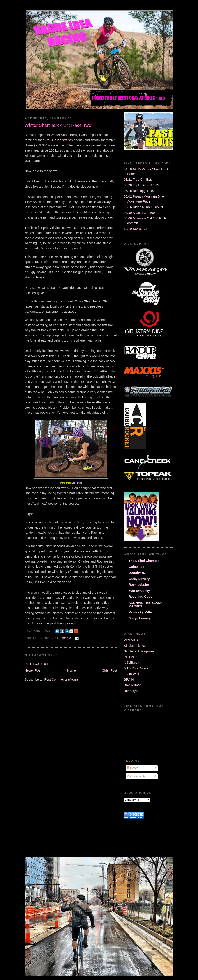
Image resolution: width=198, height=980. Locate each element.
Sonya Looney (140, 618)
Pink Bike (131, 657)
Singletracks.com (136, 646)
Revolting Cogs (140, 597)
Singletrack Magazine (139, 651)
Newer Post (33, 670)
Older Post (109, 670)
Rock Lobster (139, 585)
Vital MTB (131, 640)
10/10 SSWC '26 (136, 229)
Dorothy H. (137, 573)
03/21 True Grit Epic (138, 180)
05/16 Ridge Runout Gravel (143, 207)
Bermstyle (131, 691)
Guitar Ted (136, 567)
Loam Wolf (131, 674)
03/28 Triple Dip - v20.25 (141, 185)
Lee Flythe (77, 483)
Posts (132, 768)
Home (71, 670)
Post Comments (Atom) (61, 679)
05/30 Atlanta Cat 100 (139, 213)
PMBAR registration (59, 140)
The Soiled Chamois (144, 561)
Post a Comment (37, 664)
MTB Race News (136, 668)
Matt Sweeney (139, 591)
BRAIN (129, 679)
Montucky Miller (141, 612)
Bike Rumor (132, 685)
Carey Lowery (139, 579)
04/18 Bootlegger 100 (139, 191)
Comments (136, 776)
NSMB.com (132, 663)
